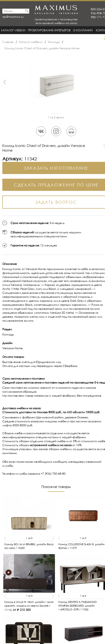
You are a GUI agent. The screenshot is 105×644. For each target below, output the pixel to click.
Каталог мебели (13, 30)
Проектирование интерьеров (49, 30)
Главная (8, 42)
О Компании (83, 30)
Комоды (54, 42)
